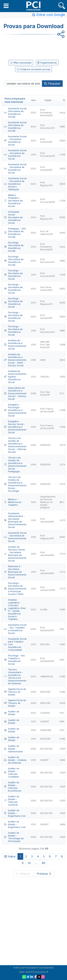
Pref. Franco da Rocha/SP (47, 410)
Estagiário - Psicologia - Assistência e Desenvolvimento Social (15, 410)
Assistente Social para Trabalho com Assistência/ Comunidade (15, 644)
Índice (10, 856)
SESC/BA (45, 644)
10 (29, 863)
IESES (62, 184)
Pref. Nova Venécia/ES (46, 289)
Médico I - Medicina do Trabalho (13, 502)
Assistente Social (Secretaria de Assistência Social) (15, 113)
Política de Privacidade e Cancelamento (34, 968)
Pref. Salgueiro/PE (47, 537)
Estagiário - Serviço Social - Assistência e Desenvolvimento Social (15, 427)
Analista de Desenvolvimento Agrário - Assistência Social (15, 377)
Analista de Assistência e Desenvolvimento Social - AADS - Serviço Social (15, 360)
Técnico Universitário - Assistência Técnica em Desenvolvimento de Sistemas (15, 676)
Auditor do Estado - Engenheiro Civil (15, 824)
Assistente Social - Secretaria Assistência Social (15, 140)
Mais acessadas (21, 63)
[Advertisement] (33, 46)
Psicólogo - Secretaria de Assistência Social (13, 289)
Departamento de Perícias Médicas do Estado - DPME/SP (48, 502)
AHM (43, 360)
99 (43, 863)
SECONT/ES (46, 749)
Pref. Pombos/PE (46, 140)
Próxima (44, 874)
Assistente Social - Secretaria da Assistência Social (15, 154)
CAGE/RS (45, 713)
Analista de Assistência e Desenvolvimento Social (15, 345)
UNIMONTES (47, 676)
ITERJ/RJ (45, 377)
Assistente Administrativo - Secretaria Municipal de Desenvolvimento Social (15, 520)
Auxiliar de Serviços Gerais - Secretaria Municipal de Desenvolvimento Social (15, 554)
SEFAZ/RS (45, 692)
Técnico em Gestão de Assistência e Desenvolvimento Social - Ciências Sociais (15, 445)
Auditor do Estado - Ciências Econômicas (13, 787)
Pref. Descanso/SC (48, 127)
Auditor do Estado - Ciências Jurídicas (12, 801)
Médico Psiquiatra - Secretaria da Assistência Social (13, 201)
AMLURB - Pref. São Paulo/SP (46, 345)
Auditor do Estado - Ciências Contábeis (12, 773)
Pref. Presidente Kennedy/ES (46, 113)
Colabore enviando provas (33, 69)
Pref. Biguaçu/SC (47, 184)
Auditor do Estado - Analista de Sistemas (15, 760)
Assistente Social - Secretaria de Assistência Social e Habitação (15, 184)
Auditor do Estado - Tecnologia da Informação (14, 837)
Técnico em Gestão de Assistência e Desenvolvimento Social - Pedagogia (15, 464)
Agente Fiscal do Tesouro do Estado (15, 692)
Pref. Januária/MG (47, 520)
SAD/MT (44, 760)
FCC (62, 393)
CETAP (63, 445)
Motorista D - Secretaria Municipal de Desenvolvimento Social (15, 572)
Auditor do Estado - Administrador (13, 749)
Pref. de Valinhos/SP (47, 233)
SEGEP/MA (46, 730)
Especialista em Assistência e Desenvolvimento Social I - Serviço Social (15, 393)
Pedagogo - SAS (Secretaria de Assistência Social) (15, 233)
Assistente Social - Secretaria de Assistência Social (15, 168)
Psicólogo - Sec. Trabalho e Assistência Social (15, 660)
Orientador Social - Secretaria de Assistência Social (13, 217)
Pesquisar (52, 84)
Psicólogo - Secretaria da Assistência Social (13, 275)
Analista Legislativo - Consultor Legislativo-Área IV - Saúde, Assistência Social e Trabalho (15, 609)
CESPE (63, 749)
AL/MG (44, 609)
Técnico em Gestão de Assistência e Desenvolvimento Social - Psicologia (15, 484)
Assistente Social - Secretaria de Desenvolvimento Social (15, 537)
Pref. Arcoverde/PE (48, 154)
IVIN (62, 629)
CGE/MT (45, 721)
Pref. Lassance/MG (48, 589)
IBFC (62, 502)
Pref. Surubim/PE (46, 168)
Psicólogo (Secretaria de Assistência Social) (14, 247)
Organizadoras (47, 63)
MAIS (62, 360)
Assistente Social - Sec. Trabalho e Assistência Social (15, 629)
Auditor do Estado (12, 713)
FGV (62, 713)
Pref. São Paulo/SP (45, 393)
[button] (6, 6)
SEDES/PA (45, 445)
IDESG (63, 289)
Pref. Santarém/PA (47, 629)
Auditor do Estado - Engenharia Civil (15, 813)
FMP (62, 721)
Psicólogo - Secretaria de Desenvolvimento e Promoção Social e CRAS (15, 589)
